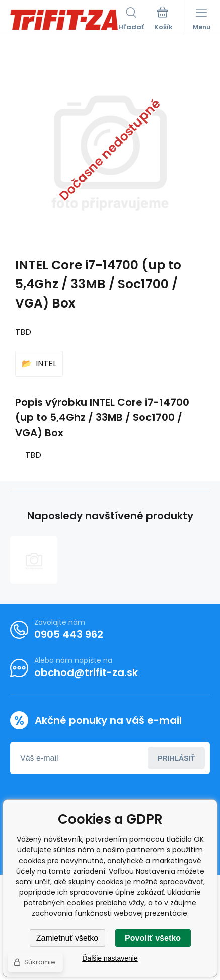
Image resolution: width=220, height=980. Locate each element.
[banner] (64, 20)
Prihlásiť (176, 758)
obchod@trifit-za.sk (86, 672)
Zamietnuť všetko (67, 938)
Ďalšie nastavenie (110, 958)
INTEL (46, 364)
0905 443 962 (69, 634)
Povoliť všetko (153, 938)
